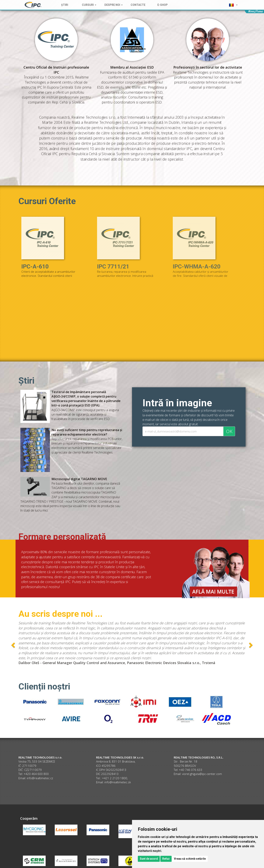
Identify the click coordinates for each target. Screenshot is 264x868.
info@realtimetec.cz (40, 778)
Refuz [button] (166, 859)
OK (229, 431)
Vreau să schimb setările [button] (190, 859)
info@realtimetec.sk (118, 782)
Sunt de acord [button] (149, 859)
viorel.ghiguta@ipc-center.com (202, 774)
